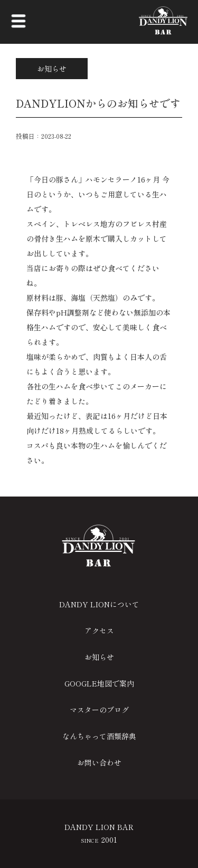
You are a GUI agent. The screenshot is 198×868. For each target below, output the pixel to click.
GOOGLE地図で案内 (99, 683)
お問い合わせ (99, 762)
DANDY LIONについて (99, 604)
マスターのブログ (99, 710)
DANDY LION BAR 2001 (99, 833)
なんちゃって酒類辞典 (99, 736)
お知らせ (99, 657)
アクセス (99, 631)
